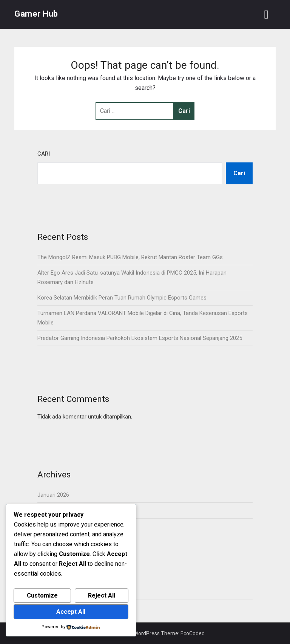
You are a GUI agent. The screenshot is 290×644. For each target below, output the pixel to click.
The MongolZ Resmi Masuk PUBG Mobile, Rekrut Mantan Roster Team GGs (130, 257)
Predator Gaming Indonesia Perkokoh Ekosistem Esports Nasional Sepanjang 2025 (140, 338)
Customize (42, 595)
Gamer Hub (36, 14)
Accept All (71, 612)
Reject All (102, 595)
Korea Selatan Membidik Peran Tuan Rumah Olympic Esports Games (122, 298)
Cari (44, 154)
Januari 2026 (53, 495)
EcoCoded (193, 633)
